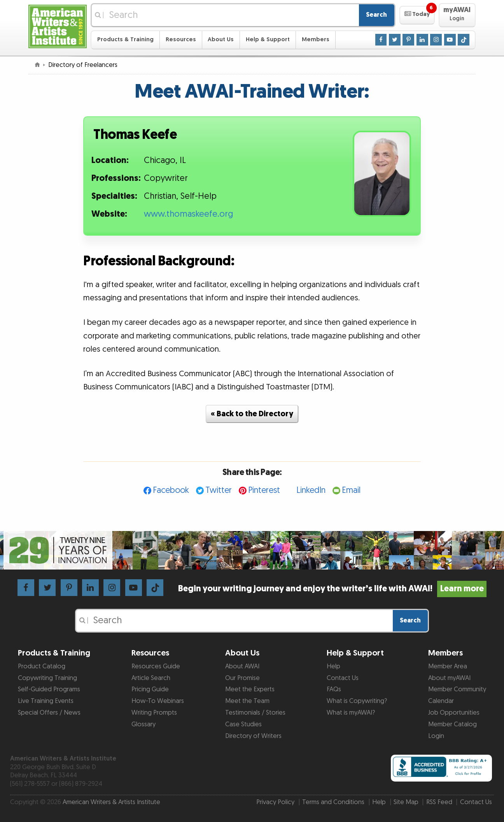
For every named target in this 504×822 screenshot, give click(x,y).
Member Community (457, 689)
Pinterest (264, 490)
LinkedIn (311, 490)
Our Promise (242, 678)
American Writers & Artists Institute (111, 802)
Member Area (448, 666)
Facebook (171, 490)
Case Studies (243, 724)
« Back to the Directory (252, 414)
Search (376, 15)
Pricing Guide (150, 689)
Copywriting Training (47, 678)
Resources (181, 39)
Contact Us (343, 678)
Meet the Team (247, 701)
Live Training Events (46, 701)
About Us (221, 39)
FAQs (334, 689)
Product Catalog (42, 666)
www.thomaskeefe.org (188, 214)
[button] (417, 15)
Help (333, 666)
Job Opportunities (454, 713)
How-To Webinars (158, 701)
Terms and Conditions (333, 802)
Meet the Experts (250, 689)
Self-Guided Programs (49, 689)
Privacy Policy (275, 802)
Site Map (406, 802)
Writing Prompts (154, 713)
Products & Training (125, 39)
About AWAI (242, 666)
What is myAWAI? (351, 713)
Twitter (219, 490)
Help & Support (268, 39)
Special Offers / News (49, 713)
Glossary (143, 724)
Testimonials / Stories (255, 713)
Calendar (441, 701)
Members (316, 39)
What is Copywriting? (357, 701)
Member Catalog (452, 724)
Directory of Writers (253, 736)
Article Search (151, 678)
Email (351, 490)
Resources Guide (156, 666)
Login (436, 736)
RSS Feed (439, 802)
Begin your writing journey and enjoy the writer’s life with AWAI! (332, 589)
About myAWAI (449, 678)
